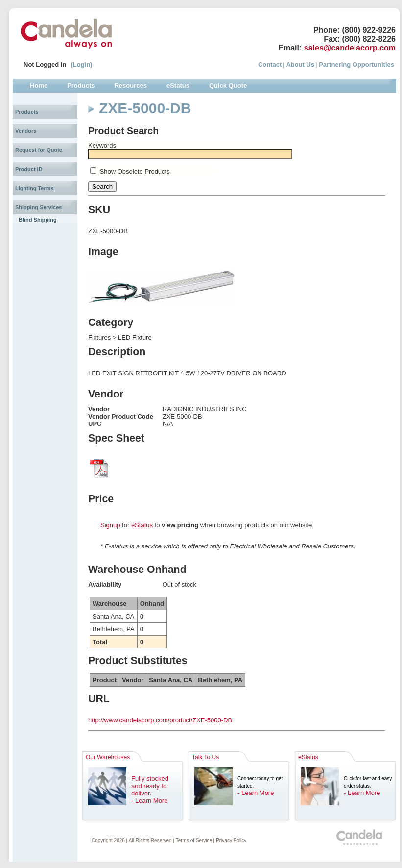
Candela (66, 33)
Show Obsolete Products (135, 171)
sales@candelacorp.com (350, 48)
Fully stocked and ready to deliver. (150, 786)
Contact (270, 64)
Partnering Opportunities (356, 64)
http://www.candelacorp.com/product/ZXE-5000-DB (160, 720)
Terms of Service (194, 840)
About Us (300, 64)
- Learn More (149, 801)
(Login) (81, 64)
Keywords (102, 145)
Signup (110, 525)
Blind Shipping (38, 220)
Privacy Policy (231, 840)
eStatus (142, 525)
